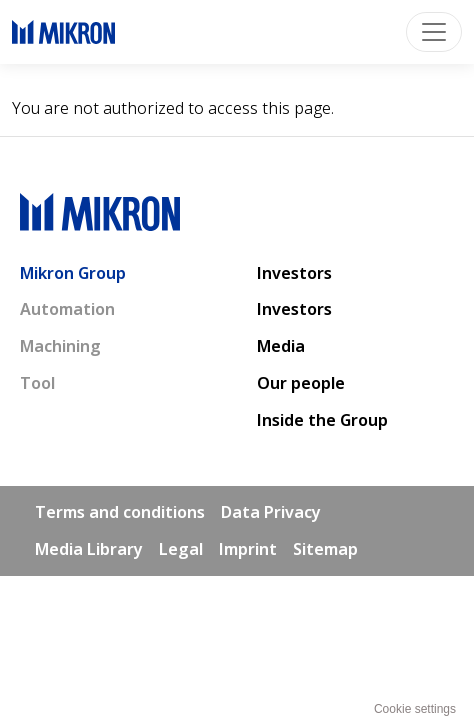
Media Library (89, 549)
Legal (181, 549)
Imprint (248, 549)
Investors (294, 273)
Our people (301, 383)
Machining (60, 346)
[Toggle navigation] (434, 32)
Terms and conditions (120, 512)
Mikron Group (73, 273)
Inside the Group (322, 420)
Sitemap (325, 549)
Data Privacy (271, 512)
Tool (37, 383)
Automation (67, 309)
